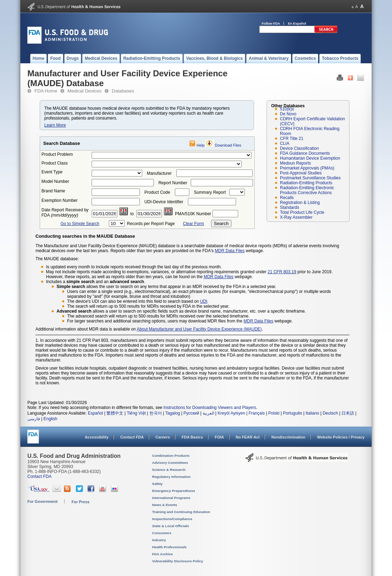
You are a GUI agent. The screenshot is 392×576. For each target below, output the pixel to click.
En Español (297, 23)
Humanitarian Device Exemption (310, 158)
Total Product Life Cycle (302, 212)
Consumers (162, 533)
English (50, 419)
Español (95, 413)
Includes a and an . (96, 282)
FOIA (219, 437)
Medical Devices (84, 91)
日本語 (348, 413)
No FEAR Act (248, 437)
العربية (208, 413)
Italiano (312, 413)
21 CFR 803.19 (282, 272)
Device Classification (299, 148)
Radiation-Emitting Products (306, 183)
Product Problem (57, 154)
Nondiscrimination (289, 437)
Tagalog (173, 413)
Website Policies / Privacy (341, 437)
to (132, 214)
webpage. (243, 277)
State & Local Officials (171, 526)
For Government (43, 501)
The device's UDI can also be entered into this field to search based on (134, 301)
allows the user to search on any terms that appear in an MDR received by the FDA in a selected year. (166, 287)
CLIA (285, 143)
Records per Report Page (151, 224)
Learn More (55, 125)
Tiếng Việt (136, 413)
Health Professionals (169, 547)
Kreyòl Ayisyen (231, 413)
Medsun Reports (295, 163)
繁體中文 (115, 413)
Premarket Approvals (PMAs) (307, 168)
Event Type (52, 172)
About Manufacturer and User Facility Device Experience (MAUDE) (199, 329)
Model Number (55, 181)
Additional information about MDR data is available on (86, 329)
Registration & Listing (300, 203)
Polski (274, 413)
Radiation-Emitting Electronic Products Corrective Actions (307, 190)
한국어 (156, 413)
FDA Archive (162, 554)
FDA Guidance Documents (305, 153)
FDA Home (46, 91)
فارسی (34, 419)
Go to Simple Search (80, 224)
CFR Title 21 (292, 139)
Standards (290, 207)
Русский (191, 413)
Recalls (287, 198)
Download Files (228, 145)
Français (257, 413)
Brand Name (53, 191)
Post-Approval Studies (301, 173)
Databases (123, 91)
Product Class (55, 163)
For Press (81, 502)
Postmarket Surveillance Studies (310, 178)
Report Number (173, 183)
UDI (204, 301)
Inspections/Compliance (172, 519)
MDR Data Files (230, 251)
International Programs (171, 498)
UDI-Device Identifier (164, 202)
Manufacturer (159, 173)
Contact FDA (132, 437)
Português (292, 413)
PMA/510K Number (193, 214)
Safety (157, 484)
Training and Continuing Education (181, 512)
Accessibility (97, 437)
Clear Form (194, 224)
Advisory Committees (170, 463)
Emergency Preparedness (174, 491)
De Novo (288, 114)
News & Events (165, 505)
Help (201, 145)
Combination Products (171, 456)
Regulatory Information (171, 477)
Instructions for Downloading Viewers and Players (210, 408)
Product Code (157, 192)
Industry (159, 540)
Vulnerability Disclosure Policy (178, 561)
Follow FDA (271, 23)
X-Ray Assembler (296, 217)
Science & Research (169, 470)
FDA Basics (192, 437)
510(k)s (287, 109)
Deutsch (330, 413)
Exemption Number (60, 200)
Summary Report (210, 192)
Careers (163, 437)
